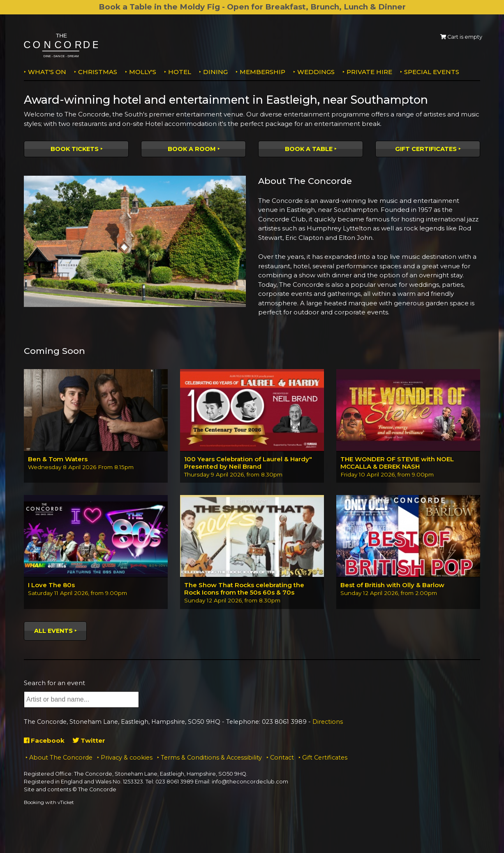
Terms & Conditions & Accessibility (211, 758)
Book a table (309, 149)
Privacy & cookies (127, 758)
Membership (262, 72)
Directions (328, 722)
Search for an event (54, 683)
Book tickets (75, 149)
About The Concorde (61, 758)
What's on (47, 72)
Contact (282, 758)
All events (53, 631)
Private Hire (369, 72)
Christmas (98, 72)
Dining (215, 72)
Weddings (316, 72)
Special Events (432, 72)
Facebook (44, 740)
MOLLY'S (143, 72)
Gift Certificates (426, 149)
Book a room (192, 149)
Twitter (89, 740)
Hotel (180, 72)
